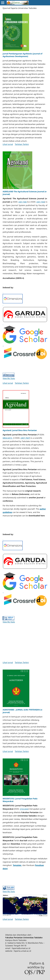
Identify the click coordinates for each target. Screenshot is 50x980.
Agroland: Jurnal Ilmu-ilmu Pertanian (20, 430)
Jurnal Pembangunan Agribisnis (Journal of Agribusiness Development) (22, 55)
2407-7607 (25, 438)
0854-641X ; (8, 438)
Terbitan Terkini (22, 144)
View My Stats (9, 378)
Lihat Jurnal (8, 144)
